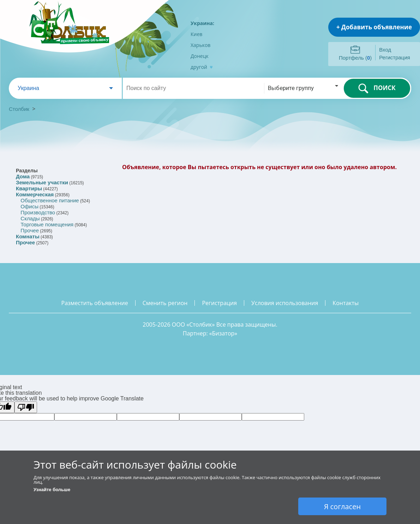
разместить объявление (95, 303)
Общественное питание (50, 200)
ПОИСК (377, 88)
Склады (30, 218)
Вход (385, 50)
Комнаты (28, 236)
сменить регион (165, 303)
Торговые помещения (47, 224)
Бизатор (223, 333)
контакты (346, 303)
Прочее (30, 230)
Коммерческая (35, 194)
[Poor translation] (26, 407)
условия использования (285, 303)
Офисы (29, 206)
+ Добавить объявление (374, 27)
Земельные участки (42, 182)
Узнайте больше (52, 490)
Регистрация (395, 57)
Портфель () (355, 58)
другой (202, 67)
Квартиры (29, 188)
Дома (23, 176)
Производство (38, 212)
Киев (196, 34)
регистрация (219, 303)
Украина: (202, 23)
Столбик (19, 109)
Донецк (200, 56)
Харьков (200, 45)
